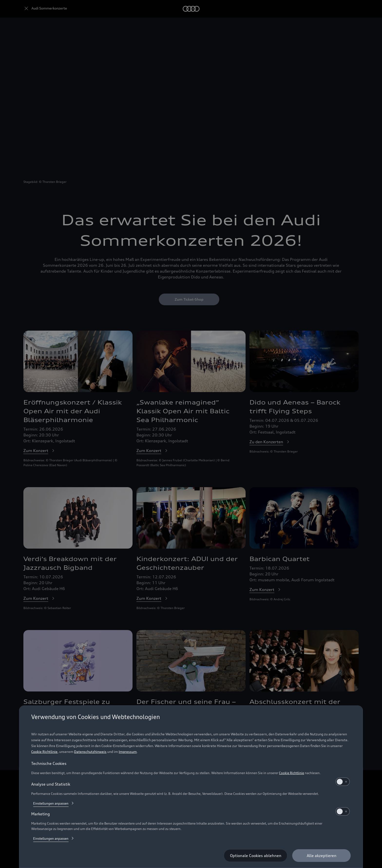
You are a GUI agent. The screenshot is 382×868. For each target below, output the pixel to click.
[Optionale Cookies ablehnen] (256, 856)
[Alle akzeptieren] (322, 856)
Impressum (128, 752)
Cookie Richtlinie (44, 752)
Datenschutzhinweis (90, 752)
